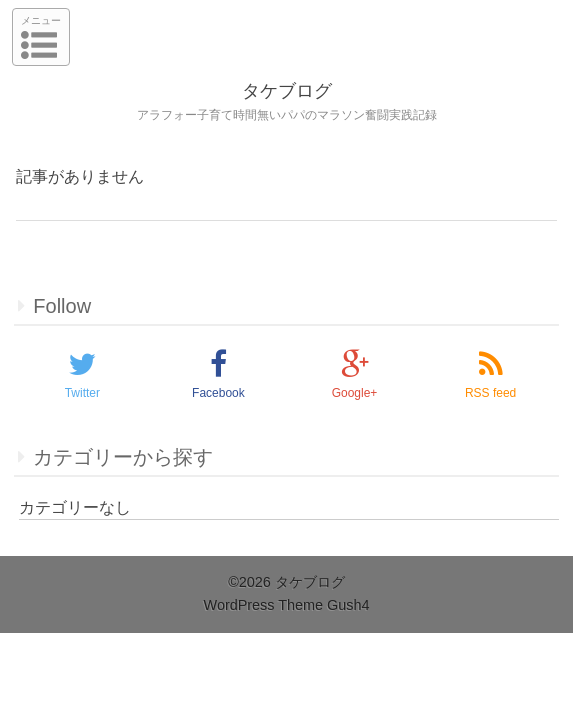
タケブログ (287, 91)
